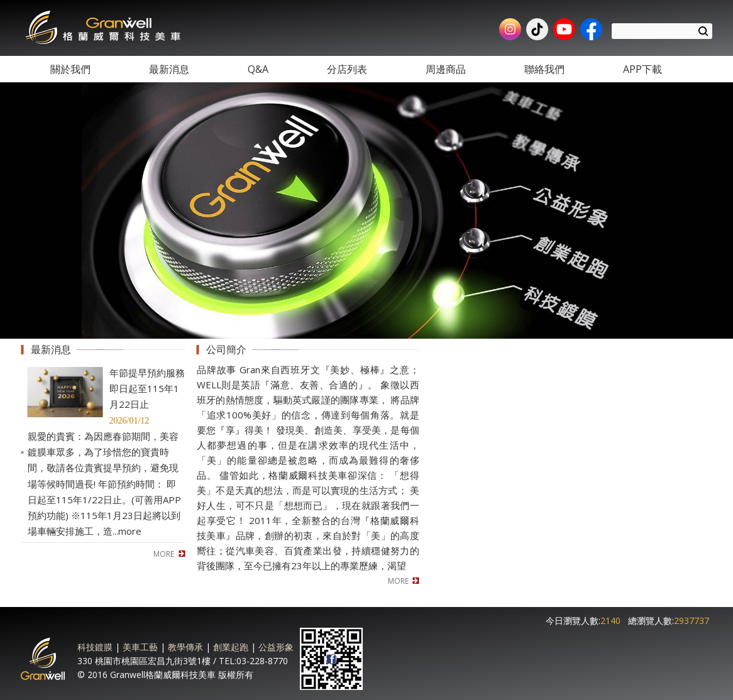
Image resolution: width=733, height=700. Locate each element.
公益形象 (276, 647)
